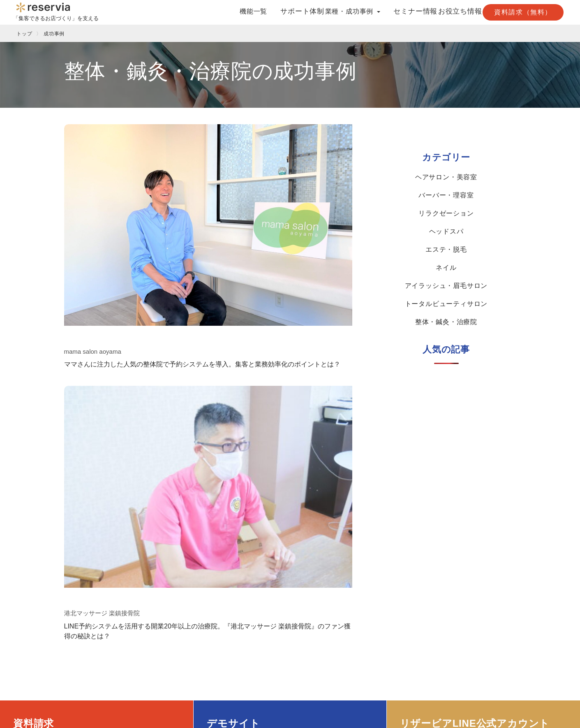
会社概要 (429, 568)
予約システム (318, 581)
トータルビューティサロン (446, 304)
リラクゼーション (446, 213)
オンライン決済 (85, 633)
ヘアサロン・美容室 (446, 177)
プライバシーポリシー (158, 717)
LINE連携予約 (83, 581)
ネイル (446, 268)
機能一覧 (223, 12)
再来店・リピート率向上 (333, 607)
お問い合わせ (435, 607)
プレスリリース (438, 581)
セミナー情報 (394, 12)
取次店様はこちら (441, 633)
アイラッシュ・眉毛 (209, 647)
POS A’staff (80, 647)
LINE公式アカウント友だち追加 (460, 620)
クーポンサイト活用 (327, 568)
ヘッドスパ (446, 231)
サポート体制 (271, 12)
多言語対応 (79, 620)
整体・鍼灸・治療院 (446, 322)
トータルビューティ (209, 660)
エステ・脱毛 (446, 249)
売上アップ (314, 620)
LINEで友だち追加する (483, 487)
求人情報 (429, 647)
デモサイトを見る (290, 487)
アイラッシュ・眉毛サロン (446, 286)
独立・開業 (314, 594)
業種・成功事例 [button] (333, 12)
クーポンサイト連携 (91, 594)
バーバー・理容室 (446, 195)
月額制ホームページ (91, 660)
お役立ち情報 (449, 12)
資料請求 (429, 594)
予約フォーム (82, 607)
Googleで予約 (83, 568)
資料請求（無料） (523, 12)
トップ (24, 34)
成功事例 (54, 34)
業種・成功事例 (209, 546)
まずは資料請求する (97, 487)
